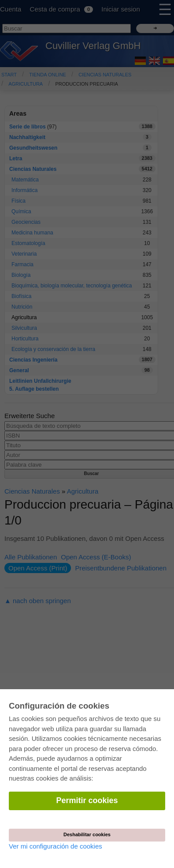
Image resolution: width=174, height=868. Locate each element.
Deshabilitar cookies (87, 834)
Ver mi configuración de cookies (56, 846)
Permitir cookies (87, 800)
